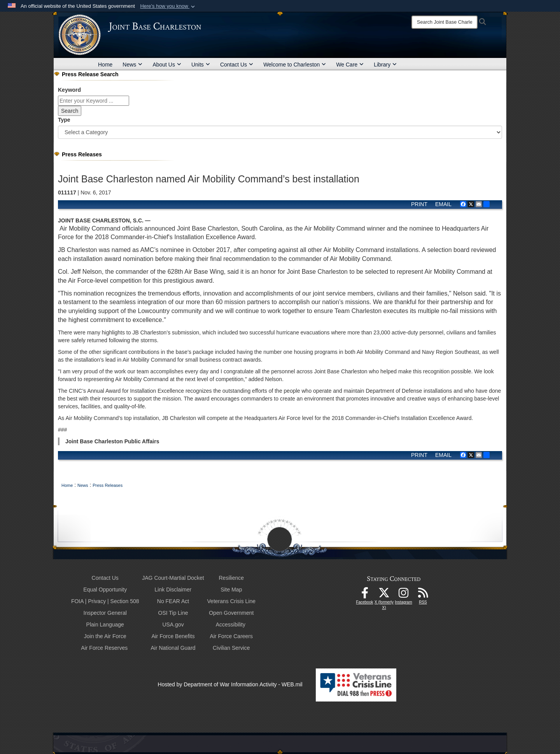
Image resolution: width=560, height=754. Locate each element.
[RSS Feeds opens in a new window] (423, 595)
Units (201, 65)
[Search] (444, 22)
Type (64, 120)
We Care (350, 65)
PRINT (419, 204)
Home (105, 65)
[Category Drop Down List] (280, 132)
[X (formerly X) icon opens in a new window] (384, 595)
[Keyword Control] (94, 101)
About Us (167, 65)
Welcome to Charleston (295, 65)
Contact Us (237, 65)
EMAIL (443, 204)
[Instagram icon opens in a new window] (404, 595)
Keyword (69, 90)
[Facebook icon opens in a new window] (365, 595)
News (132, 65)
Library (385, 65)
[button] (168, 6)
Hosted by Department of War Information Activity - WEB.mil (230, 684)
